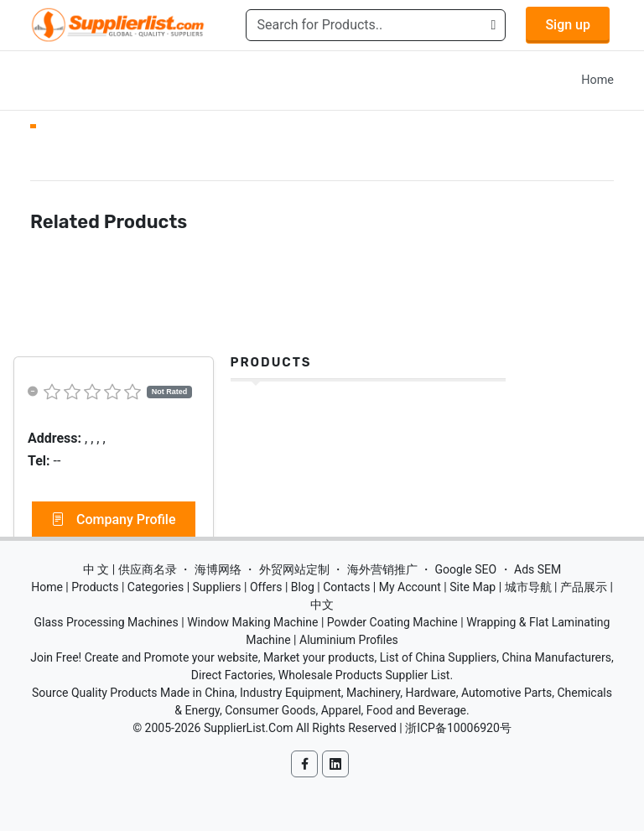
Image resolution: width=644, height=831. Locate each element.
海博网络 (218, 569)
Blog (303, 587)
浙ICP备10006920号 (458, 728)
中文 (322, 605)
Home (597, 80)
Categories (156, 587)
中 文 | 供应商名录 (130, 569)
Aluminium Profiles (349, 640)
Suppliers (217, 587)
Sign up (568, 25)
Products (271, 362)
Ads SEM (538, 569)
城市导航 (528, 587)
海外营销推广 (382, 569)
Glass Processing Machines (106, 622)
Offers (266, 587)
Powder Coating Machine (392, 622)
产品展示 (584, 587)
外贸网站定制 (294, 569)
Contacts (346, 587)
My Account (410, 587)
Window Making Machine (252, 622)
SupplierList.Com (249, 728)
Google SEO (465, 569)
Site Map (473, 587)
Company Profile (114, 520)
